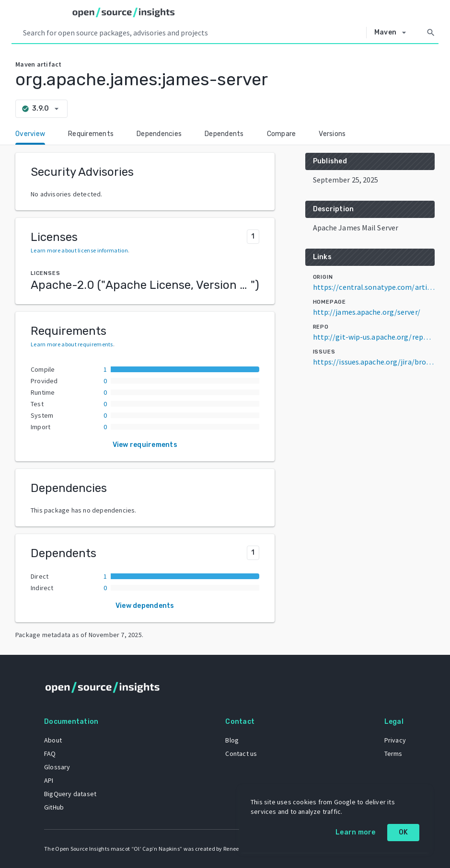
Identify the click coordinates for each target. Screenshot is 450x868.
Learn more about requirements (72, 344)
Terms (393, 754)
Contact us (241, 754)
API (49, 780)
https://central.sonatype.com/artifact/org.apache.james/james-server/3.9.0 (374, 287)
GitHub (54, 807)
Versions (332, 134)
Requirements (91, 134)
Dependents (224, 134)
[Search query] (193, 33)
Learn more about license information (79, 250)
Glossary (57, 767)
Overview (30, 134)
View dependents (145, 606)
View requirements (145, 445)
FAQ (50, 754)
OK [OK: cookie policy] (404, 832)
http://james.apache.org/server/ (367, 312)
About (53, 740)
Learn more (356, 832)
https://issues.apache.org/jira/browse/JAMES (374, 362)
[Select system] (393, 33)
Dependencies (159, 134)
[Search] (431, 33)
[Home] (124, 12)
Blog (232, 740)
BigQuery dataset (70, 794)
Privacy (395, 740)
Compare (282, 134)
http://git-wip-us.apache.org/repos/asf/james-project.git (374, 337)
